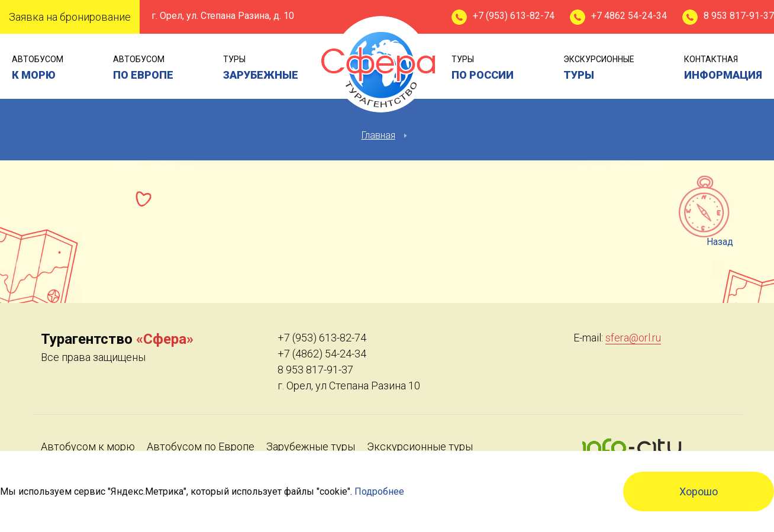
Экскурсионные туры (420, 446)
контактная (723, 69)
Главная (378, 135)
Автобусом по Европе (201, 446)
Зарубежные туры (311, 446)
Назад (720, 242)
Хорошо (699, 491)
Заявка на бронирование (70, 17)
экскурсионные (599, 69)
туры (261, 69)
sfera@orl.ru (633, 338)
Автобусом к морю (88, 446)
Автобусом (38, 69)
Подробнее (379, 491)
